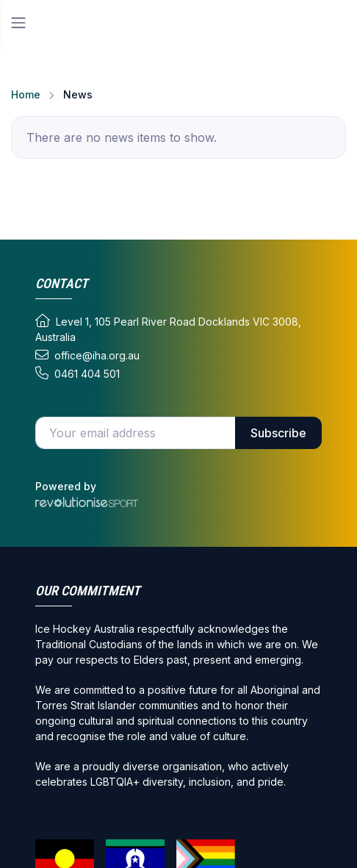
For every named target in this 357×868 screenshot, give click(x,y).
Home (26, 94)
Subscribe (278, 433)
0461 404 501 (77, 373)
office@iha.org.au (87, 355)
